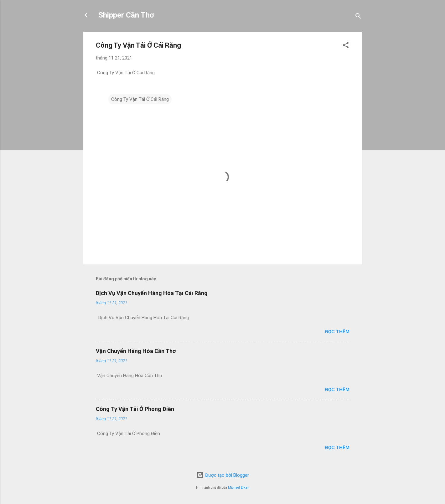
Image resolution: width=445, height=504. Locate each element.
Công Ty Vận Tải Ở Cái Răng (140, 99)
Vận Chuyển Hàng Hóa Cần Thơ (136, 351)
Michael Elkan (239, 488)
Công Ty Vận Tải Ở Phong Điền (135, 409)
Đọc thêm (337, 332)
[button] (346, 46)
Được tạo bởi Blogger (223, 475)
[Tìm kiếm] (358, 17)
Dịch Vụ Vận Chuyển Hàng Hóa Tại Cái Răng (152, 293)
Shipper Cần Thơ (126, 15)
